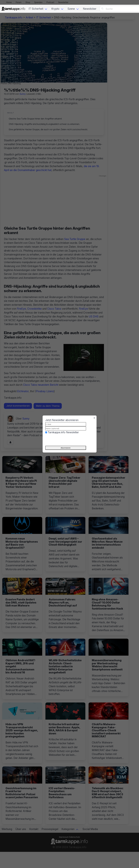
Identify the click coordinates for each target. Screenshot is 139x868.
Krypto (55, 9)
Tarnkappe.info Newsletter (63, 432)
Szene (71, 9)
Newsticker (90, 9)
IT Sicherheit (36, 9)
